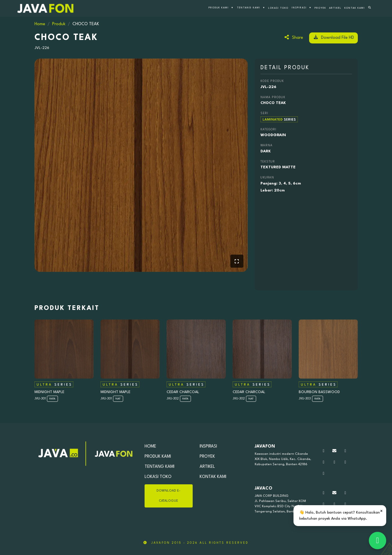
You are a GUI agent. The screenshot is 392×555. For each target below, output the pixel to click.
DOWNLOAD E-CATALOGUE (168, 496)
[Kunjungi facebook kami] (324, 462)
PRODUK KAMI (221, 8)
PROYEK (320, 8)
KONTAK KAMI (355, 8)
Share (293, 37)
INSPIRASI (302, 8)
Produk (59, 24)
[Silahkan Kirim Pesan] (335, 451)
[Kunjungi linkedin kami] (324, 474)
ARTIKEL (335, 8)
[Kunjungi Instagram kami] (345, 451)
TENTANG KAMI (251, 8)
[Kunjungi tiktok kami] (345, 462)
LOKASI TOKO (278, 8)
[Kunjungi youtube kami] (335, 462)
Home (40, 24)
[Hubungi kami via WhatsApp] (324, 451)
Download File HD (333, 37)
